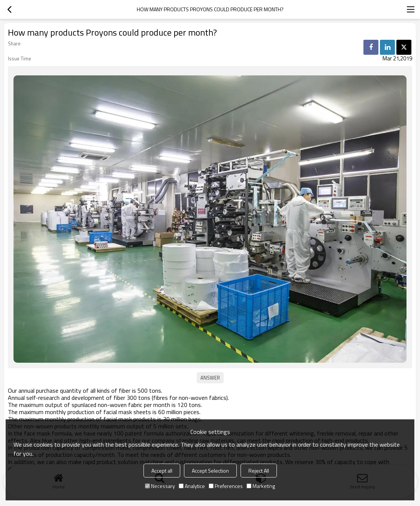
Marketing (261, 486)
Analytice (192, 486)
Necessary (160, 486)
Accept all (162, 471)
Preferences (226, 486)
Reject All (259, 471)
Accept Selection (210, 471)
